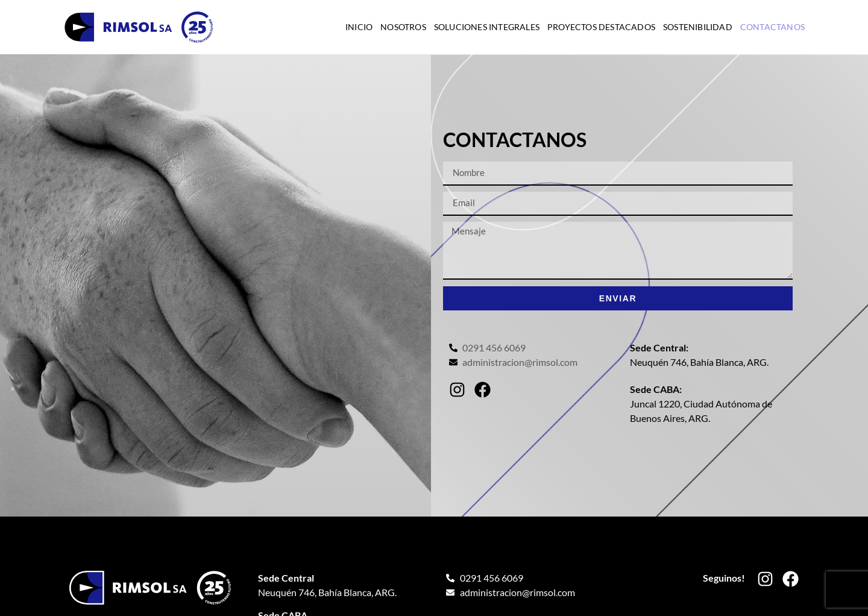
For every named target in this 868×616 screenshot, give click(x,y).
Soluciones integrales (487, 27)
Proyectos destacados (601, 27)
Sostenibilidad (698, 27)
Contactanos (772, 27)
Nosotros (403, 27)
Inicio (359, 27)
